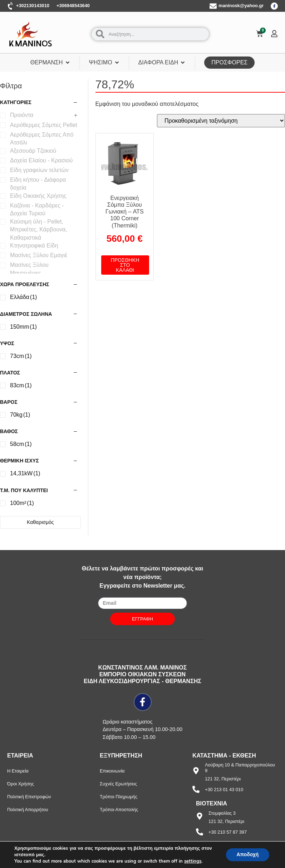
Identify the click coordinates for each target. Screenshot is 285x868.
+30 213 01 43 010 (224, 789)
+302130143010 (33, 6)
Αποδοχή (247, 855)
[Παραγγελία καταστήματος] (221, 121)
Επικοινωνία (112, 771)
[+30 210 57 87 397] (200, 832)
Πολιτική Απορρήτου (28, 810)
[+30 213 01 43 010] (196, 789)
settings (193, 861)
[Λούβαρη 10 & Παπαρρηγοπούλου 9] (196, 771)
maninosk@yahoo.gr (241, 6)
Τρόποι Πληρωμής (119, 797)
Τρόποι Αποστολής (119, 810)
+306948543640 (73, 6)
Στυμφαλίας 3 (222, 813)
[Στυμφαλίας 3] (200, 816)
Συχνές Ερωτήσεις (118, 784)
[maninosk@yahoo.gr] (213, 6)
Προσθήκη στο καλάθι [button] (125, 265)
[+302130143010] (11, 6)
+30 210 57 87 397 (228, 832)
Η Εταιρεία (18, 771)
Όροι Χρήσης (21, 784)
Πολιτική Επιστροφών (29, 797)
